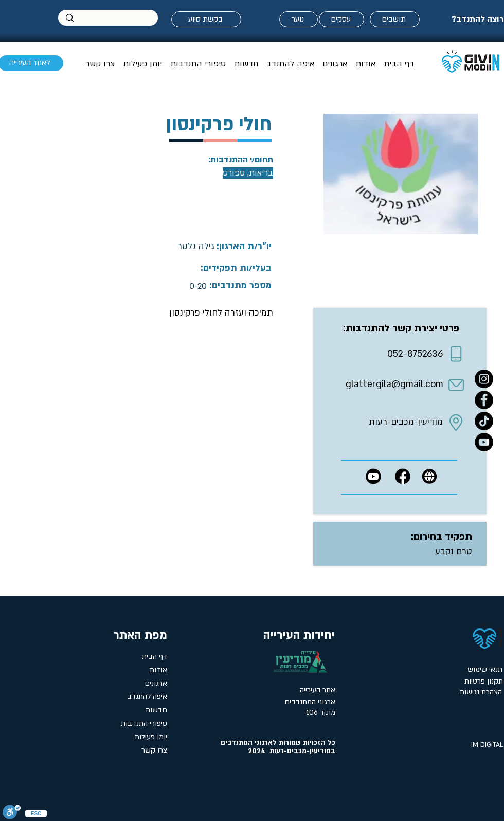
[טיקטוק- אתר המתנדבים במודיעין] (484, 421)
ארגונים (156, 683)
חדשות (156, 710)
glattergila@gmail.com (394, 384)
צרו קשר (154, 750)
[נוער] (299, 19)
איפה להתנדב (147, 697)
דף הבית (155, 657)
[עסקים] (341, 19)
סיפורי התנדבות (144, 723)
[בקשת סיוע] (206, 19)
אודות (158, 670)
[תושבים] (395, 19)
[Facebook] (484, 400)
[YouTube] (484, 442)
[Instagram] (484, 379)
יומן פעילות (151, 737)
